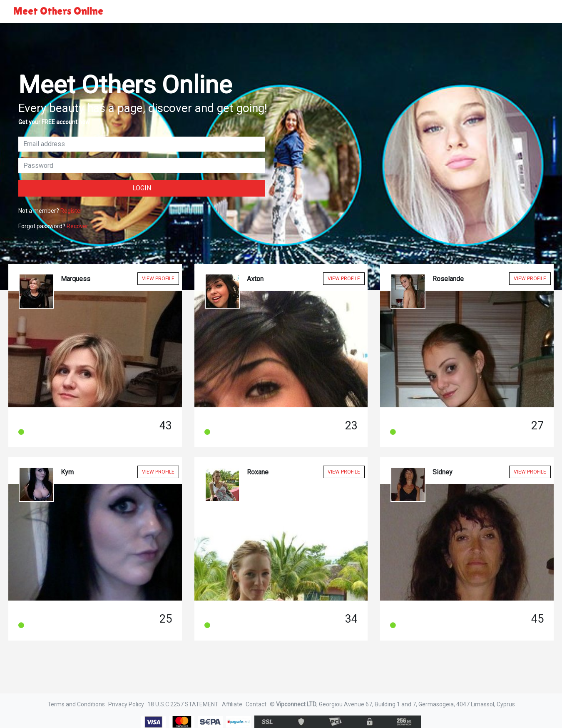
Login (142, 188)
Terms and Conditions (76, 704)
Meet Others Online (58, 11)
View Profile (158, 279)
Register (71, 211)
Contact (256, 704)
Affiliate (232, 704)
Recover (77, 226)
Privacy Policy (126, 704)
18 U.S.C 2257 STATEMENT (183, 704)
